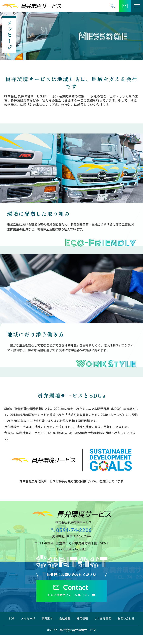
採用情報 (120, 621)
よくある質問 (56, 627)
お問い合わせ (87, 627)
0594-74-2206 (74, 531)
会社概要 (95, 621)
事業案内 (70, 621)
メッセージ (44, 621)
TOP (20, 621)
